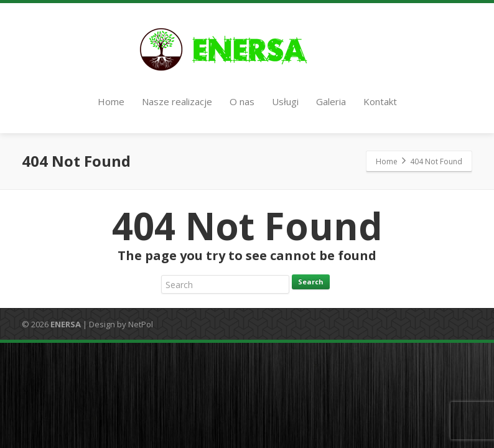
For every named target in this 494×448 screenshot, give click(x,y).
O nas (242, 101)
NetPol (141, 324)
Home (111, 101)
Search (311, 282)
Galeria (331, 101)
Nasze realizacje (177, 101)
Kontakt (380, 101)
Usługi (285, 101)
